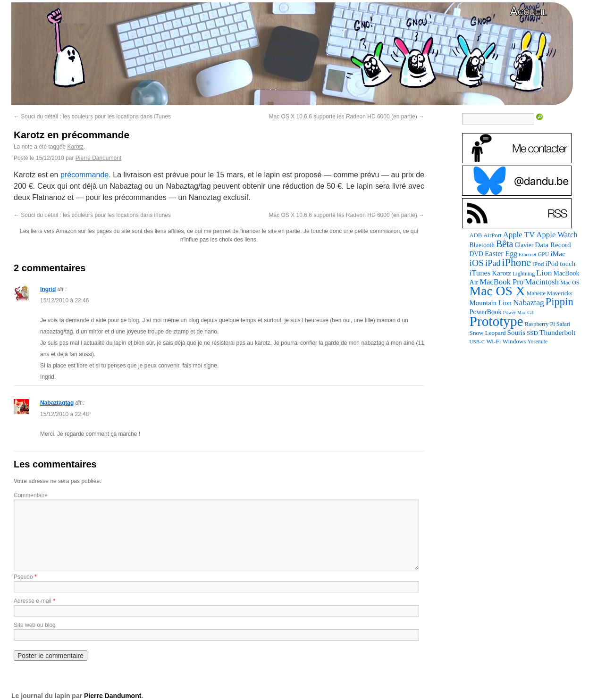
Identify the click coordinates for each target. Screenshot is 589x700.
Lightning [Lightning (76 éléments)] (524, 274)
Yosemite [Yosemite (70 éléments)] (537, 342)
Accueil (529, 11)
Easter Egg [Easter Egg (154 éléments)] (501, 254)
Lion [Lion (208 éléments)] (544, 273)
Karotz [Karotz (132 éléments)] (501, 273)
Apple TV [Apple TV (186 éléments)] (519, 235)
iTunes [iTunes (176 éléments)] (480, 273)
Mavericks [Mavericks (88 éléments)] (560, 293)
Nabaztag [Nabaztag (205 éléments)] (529, 302)
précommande (84, 175)
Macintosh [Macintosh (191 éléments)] (542, 282)
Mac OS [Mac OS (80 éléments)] (570, 283)
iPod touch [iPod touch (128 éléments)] (560, 264)
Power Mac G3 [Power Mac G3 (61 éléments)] (518, 312)
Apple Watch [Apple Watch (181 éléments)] (557, 235)
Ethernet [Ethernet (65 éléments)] (527, 254)
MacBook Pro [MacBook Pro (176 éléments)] (501, 282)
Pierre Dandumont (98, 158)
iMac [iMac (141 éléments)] (558, 254)
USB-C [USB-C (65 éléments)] (477, 342)
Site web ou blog (35, 625)
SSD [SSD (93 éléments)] (532, 333)
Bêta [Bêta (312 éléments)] (505, 244)
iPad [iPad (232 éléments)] (493, 263)
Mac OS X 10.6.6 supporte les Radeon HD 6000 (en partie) (346, 117)
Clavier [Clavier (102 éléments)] (524, 245)
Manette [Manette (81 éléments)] (536, 293)
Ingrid (48, 289)
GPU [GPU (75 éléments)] (544, 254)
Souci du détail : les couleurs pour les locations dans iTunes (92, 117)
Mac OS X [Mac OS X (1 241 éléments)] (497, 291)
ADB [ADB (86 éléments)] (476, 235)
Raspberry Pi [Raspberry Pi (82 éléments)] (540, 324)
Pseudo (23, 577)
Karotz (75, 147)
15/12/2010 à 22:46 (64, 300)
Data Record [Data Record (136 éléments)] (553, 245)
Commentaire (31, 495)
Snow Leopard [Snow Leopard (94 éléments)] (488, 333)
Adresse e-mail (33, 601)
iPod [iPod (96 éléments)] (538, 264)
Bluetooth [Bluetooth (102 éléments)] (482, 245)
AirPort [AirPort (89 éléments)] (492, 235)
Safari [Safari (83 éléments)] (564, 324)
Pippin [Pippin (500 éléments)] (560, 302)
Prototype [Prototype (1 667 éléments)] (496, 321)
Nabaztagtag (57, 403)
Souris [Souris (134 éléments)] (517, 333)
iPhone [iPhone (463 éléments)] (517, 262)
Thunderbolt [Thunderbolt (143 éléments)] (558, 332)
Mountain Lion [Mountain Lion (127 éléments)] (491, 303)
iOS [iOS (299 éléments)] (477, 263)
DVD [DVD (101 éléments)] (476, 254)
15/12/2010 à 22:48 (64, 414)
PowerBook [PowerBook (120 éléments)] (486, 312)
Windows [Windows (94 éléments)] (514, 341)
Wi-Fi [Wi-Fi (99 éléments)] (493, 341)
